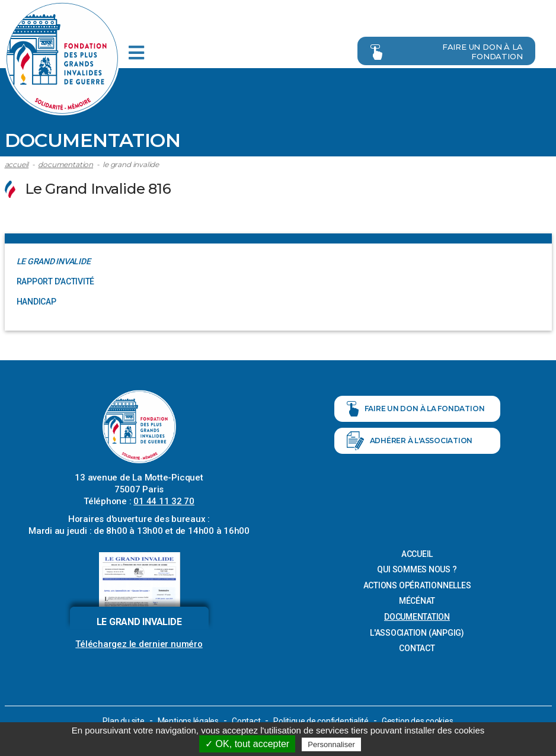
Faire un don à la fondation (444, 50)
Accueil (17, 164)
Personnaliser (331, 744)
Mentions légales (188, 720)
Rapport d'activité (56, 281)
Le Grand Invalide (131, 164)
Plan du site (123, 720)
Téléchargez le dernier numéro (139, 643)
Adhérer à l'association (410, 441)
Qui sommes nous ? (417, 569)
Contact (417, 648)
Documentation (65, 164)
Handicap (36, 301)
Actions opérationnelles (417, 585)
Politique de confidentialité (321, 720)
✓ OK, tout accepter (247, 744)
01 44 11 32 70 (164, 501)
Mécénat (417, 601)
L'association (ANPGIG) (417, 632)
